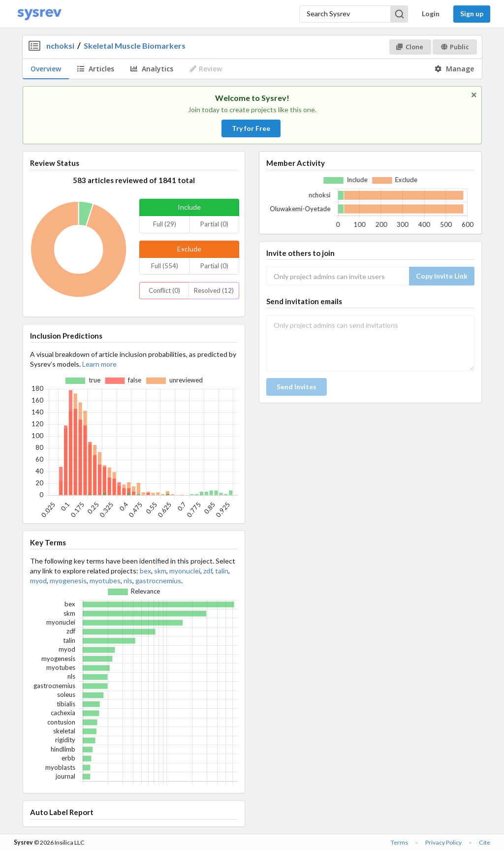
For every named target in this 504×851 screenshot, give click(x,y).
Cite (485, 842)
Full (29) (165, 224)
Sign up (472, 14)
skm (160, 571)
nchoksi (60, 46)
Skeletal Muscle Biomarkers (135, 46)
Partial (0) (214, 224)
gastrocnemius (158, 581)
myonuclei (185, 571)
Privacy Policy (443, 842)
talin (222, 571)
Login (431, 14)
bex (145, 571)
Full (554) (165, 266)
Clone (410, 47)
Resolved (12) (214, 290)
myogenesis (68, 581)
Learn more (99, 364)
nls (128, 581)
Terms (399, 842)
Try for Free (251, 128)
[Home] (39, 14)
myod (38, 581)
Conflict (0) (164, 290)
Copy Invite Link (442, 276)
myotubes (105, 581)
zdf (208, 571)
